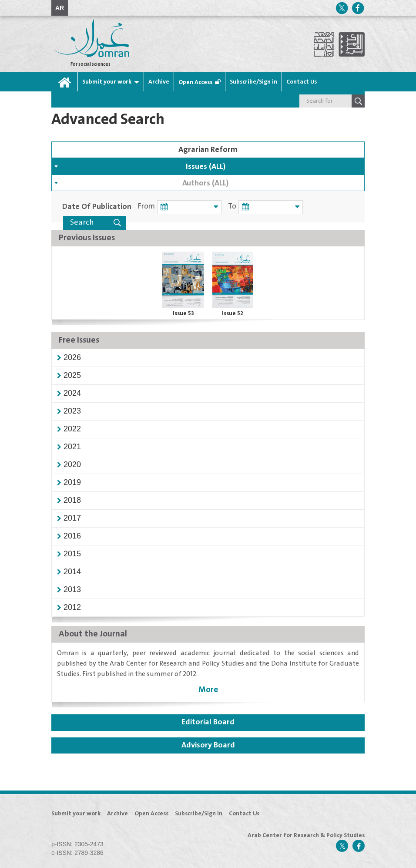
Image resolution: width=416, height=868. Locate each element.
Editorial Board (208, 722)
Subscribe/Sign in (253, 82)
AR (60, 8)
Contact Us (302, 82)
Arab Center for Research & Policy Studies (306, 835)
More (208, 690)
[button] (72, 357)
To (231, 207)
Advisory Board (208, 745)
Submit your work (107, 82)
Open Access (195, 82)
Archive (159, 82)
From (146, 207)
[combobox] (208, 166)
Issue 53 (183, 313)
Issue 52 (233, 313)
